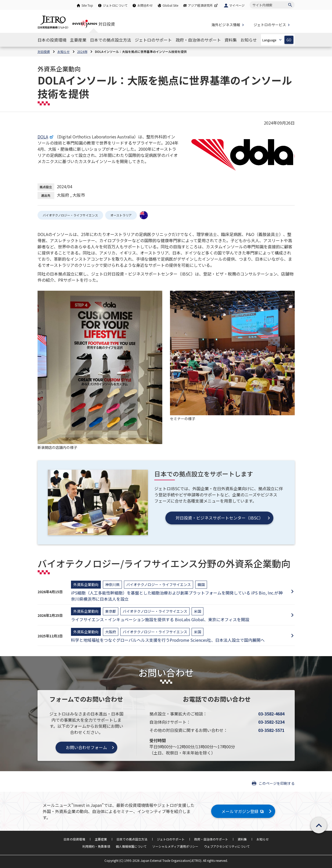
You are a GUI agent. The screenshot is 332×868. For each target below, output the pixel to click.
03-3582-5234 (271, 722)
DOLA (46, 137)
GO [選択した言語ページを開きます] (289, 40)
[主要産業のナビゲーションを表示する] (78, 40)
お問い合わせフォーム (86, 747)
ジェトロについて (115, 5)
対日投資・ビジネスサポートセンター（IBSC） (219, 518)
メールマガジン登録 (243, 811)
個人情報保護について (131, 846)
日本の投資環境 (74, 839)
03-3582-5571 (271, 730)
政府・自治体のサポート (211, 839)
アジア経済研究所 (203, 5)
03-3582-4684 (271, 714)
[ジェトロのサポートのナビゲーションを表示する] (153, 40)
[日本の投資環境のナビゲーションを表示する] (52, 40)
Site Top (87, 5)
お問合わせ (145, 5)
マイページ (237, 5)
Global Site (170, 5)
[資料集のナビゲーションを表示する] (231, 40)
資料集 (242, 839)
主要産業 (101, 839)
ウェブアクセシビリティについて (227, 846)
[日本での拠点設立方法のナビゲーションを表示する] (111, 40)
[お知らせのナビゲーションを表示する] (249, 40)
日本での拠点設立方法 (132, 839)
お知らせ (263, 839)
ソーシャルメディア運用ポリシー (175, 846)
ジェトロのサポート (171, 839)
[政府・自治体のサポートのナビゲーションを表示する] (198, 40)
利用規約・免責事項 (96, 846)
